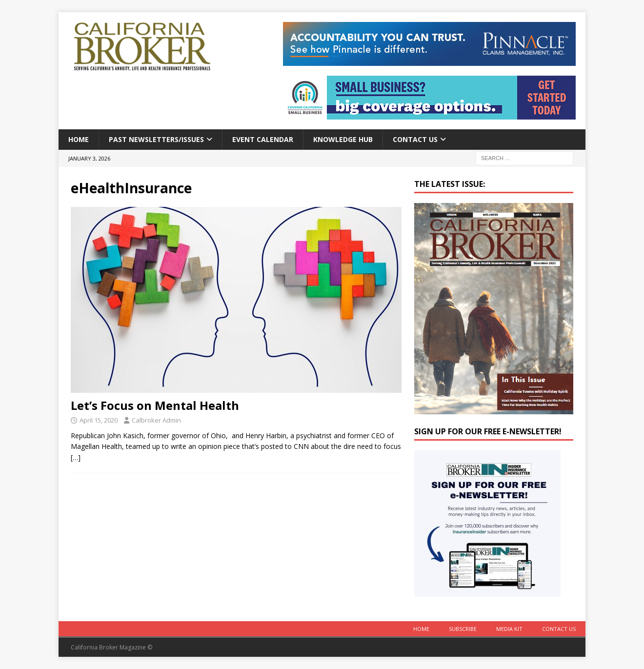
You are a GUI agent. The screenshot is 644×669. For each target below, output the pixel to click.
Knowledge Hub (343, 139)
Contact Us (415, 139)
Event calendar (263, 139)
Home (79, 139)
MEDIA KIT (509, 629)
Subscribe (463, 629)
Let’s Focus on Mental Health (155, 405)
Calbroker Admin (156, 420)
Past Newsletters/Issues (156, 139)
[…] (76, 457)
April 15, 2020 (99, 420)
